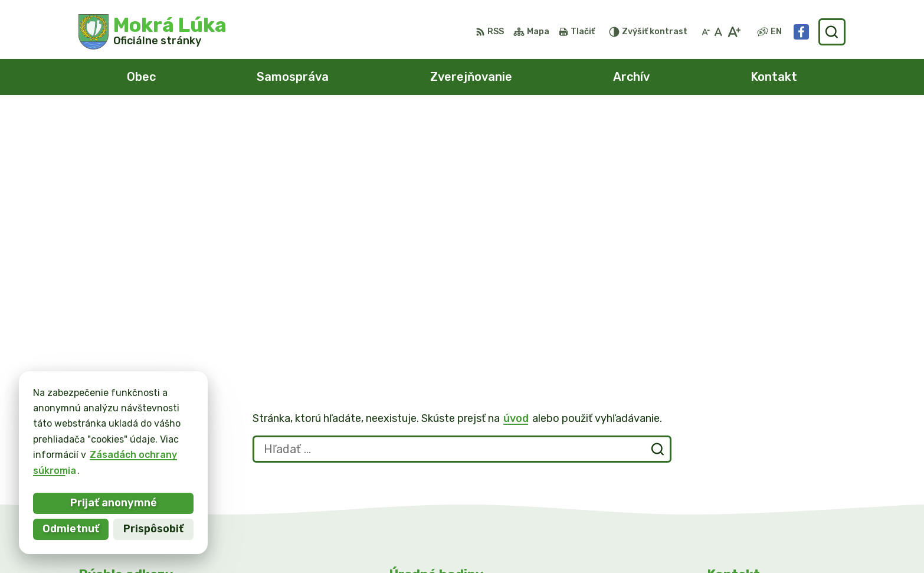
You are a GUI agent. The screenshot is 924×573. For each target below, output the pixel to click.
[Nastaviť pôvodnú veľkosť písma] (718, 32)
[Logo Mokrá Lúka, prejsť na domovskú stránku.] (153, 32)
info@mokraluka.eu (753, 464)
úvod (516, 158)
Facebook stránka (751, 477)
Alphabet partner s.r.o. (464, 541)
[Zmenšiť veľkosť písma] (706, 32)
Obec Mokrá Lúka (644, 541)
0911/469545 (739, 451)
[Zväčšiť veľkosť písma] (734, 32)
